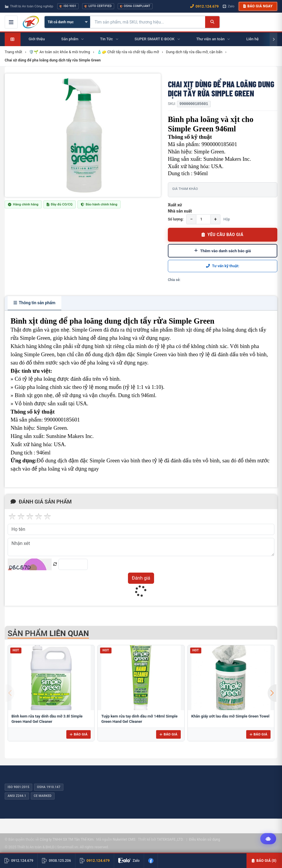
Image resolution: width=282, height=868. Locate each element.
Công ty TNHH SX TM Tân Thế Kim (66, 839)
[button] (272, 693)
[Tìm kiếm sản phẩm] (148, 22)
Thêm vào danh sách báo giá (223, 251)
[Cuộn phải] (273, 39)
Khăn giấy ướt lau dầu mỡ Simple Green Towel (230, 716)
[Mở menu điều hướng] (11, 22)
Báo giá (78, 734)
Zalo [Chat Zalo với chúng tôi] (229, 6)
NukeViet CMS (124, 839)
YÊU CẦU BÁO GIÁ (222, 235)
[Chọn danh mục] (67, 22)
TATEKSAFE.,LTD (170, 839)
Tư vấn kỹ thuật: (223, 266)
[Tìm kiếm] (212, 22)
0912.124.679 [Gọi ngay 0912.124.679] (204, 6)
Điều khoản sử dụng (205, 839)
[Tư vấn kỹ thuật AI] (268, 839)
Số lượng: (176, 219)
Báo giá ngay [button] (258, 6)
